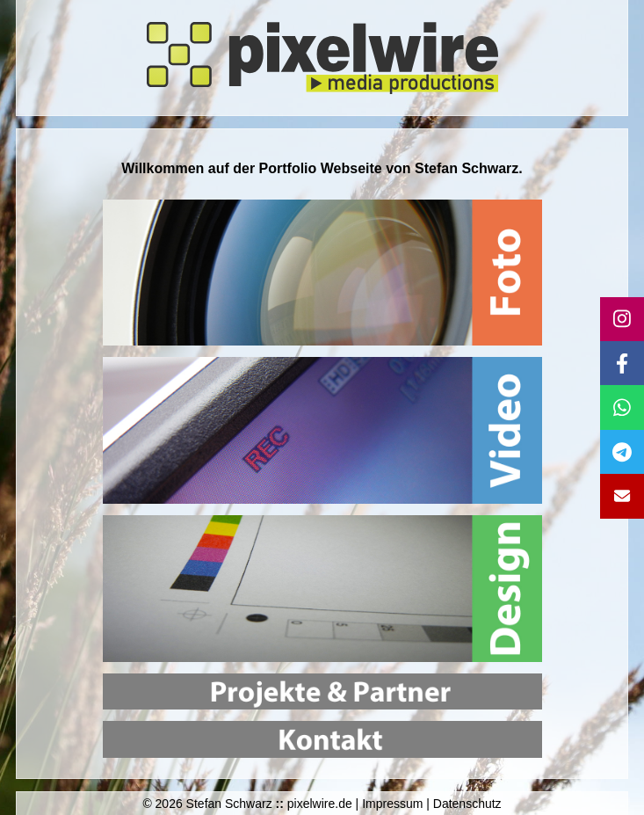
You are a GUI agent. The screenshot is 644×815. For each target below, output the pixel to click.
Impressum (392, 804)
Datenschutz (467, 804)
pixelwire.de (320, 804)
